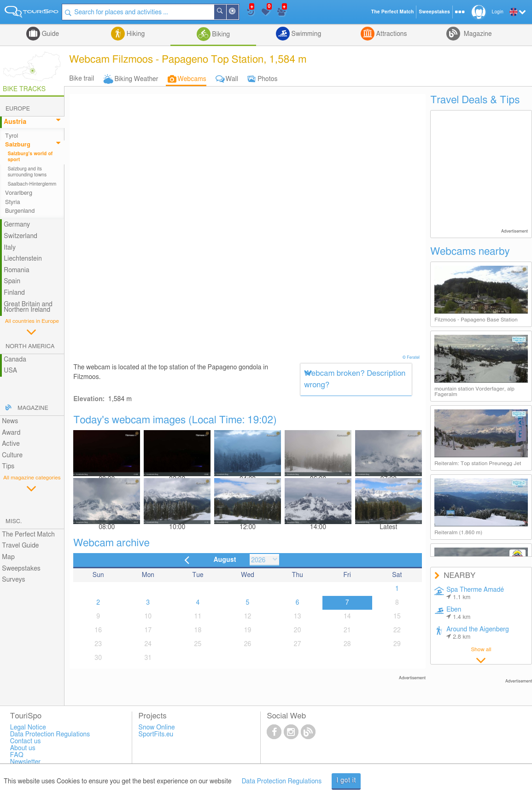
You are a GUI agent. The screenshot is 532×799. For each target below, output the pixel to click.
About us (23, 748)
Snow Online (157, 728)
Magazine (477, 34)
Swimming (305, 34)
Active (11, 444)
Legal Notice (28, 728)
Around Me (239, 13)
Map (8, 557)
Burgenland (20, 211)
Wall (232, 79)
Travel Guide (20, 546)
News (10, 421)
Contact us (26, 741)
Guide (50, 34)
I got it (346, 781)
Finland (14, 293)
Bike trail (82, 79)
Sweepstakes (21, 569)
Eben (458, 613)
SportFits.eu (156, 735)
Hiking (135, 34)
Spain (12, 281)
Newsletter (26, 762)
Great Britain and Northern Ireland (28, 307)
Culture (12, 455)
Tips (8, 467)
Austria (15, 122)
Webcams (192, 79)
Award (11, 433)
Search (227, 12)
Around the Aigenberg (478, 633)
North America (30, 347)
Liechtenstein (23, 259)
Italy (10, 248)
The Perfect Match (28, 535)
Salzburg (18, 145)
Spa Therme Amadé (475, 594)
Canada (15, 360)
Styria (13, 202)
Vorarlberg (19, 193)
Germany (17, 225)
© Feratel (412, 358)
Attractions (391, 34)
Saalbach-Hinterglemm (32, 184)
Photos (267, 79)
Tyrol (12, 136)
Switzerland (20, 236)
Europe (18, 109)
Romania (17, 270)
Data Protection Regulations (282, 782)
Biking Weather (136, 79)
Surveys (13, 580)
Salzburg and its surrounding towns (27, 172)
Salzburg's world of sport (30, 157)
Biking (220, 35)
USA (10, 371)
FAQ (17, 755)
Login (498, 12)
